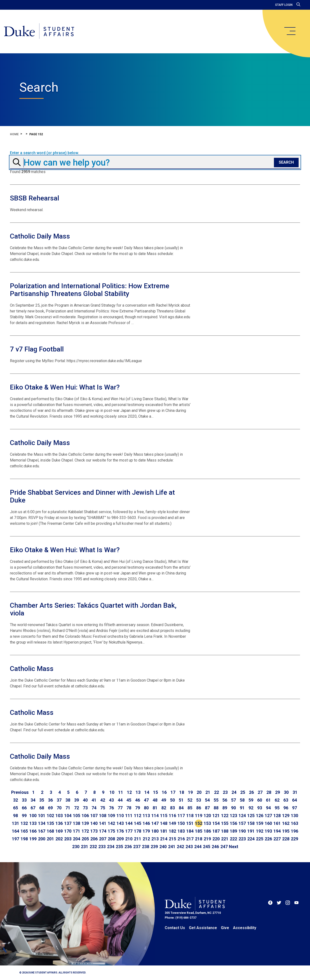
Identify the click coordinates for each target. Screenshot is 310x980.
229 (294, 839)
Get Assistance (203, 928)
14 (147, 792)
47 (146, 800)
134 (42, 823)
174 (103, 831)
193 (268, 831)
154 (216, 823)
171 (77, 831)
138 (77, 823)
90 (233, 808)
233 (102, 847)
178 (138, 831)
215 (172, 839)
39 (77, 800)
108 (103, 816)
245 (207, 847)
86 (199, 808)
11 (121, 792)
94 (268, 808)
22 (217, 792)
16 (164, 792)
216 (181, 839)
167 (42, 831)
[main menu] (290, 31)
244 (198, 847)
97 (294, 808)
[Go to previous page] (20, 792)
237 (137, 847)
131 (15, 823)
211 (138, 839)
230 (76, 847)
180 (155, 831)
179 (146, 831)
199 (33, 839)
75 (103, 808)
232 (93, 847)
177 (129, 831)
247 (224, 847)
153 (207, 823)
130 (294, 816)
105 (77, 816)
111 (129, 816)
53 (199, 800)
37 (59, 800)
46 (138, 800)
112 (138, 816)
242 (180, 847)
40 (85, 800)
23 (225, 792)
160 (268, 823)
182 (172, 831)
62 (277, 800)
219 (207, 839)
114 (155, 816)
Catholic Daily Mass (40, 236)
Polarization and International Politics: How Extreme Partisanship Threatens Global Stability (90, 290)
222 (233, 839)
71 (68, 808)
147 (155, 823)
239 (154, 847)
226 (268, 839)
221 (225, 839)
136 (59, 823)
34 (33, 800)
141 (103, 823)
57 (233, 800)
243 (189, 847)
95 (277, 808)
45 (129, 800)
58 (242, 800)
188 (225, 831)
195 (286, 831)
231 (85, 847)
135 (50, 823)
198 (24, 839)
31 (295, 792)
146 (146, 823)
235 (119, 847)
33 (24, 800)
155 (225, 823)
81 (155, 808)
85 (190, 808)
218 (199, 839)
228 (286, 839)
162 (286, 823)
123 (233, 816)
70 (59, 808)
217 (190, 839)
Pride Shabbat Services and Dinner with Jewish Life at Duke (92, 496)
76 (111, 808)
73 (85, 808)
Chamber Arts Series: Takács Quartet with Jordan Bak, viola (93, 609)
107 (94, 816)
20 (199, 792)
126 (260, 816)
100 (33, 816)
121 (216, 816)
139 (85, 823)
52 (190, 800)
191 (251, 831)
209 (120, 839)
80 (146, 808)
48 (155, 800)
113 (146, 816)
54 (207, 800)
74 (94, 808)
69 (50, 808)
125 (251, 816)
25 (243, 792)
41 (94, 800)
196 (294, 831)
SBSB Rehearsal (35, 198)
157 (242, 823)
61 (268, 800)
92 (251, 808)
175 (111, 831)
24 (234, 792)
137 (68, 823)
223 (242, 839)
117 (181, 816)
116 (172, 816)
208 (111, 839)
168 (50, 831)
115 (164, 816)
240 (163, 847)
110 (120, 816)
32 (15, 800)
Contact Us (175, 928)
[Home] (39, 32)
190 (242, 831)
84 (181, 808)
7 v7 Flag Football (37, 349)
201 (50, 839)
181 (164, 831)
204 (77, 839)
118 (190, 816)
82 (164, 808)
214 (164, 839)
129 (286, 816)
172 (85, 831)
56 (225, 800)
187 (216, 831)
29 (278, 792)
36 (50, 800)
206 (94, 839)
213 (155, 839)
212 (146, 839)
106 (85, 816)
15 (155, 792)
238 (146, 847)
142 (111, 823)
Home (14, 134)
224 (251, 839)
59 (251, 800)
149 (172, 823)
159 (260, 823)
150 (181, 823)
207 (103, 839)
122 (225, 816)
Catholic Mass (32, 669)
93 (260, 808)
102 (50, 816)
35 (42, 800)
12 (129, 792)
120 (207, 816)
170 (68, 831)
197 (15, 839)
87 (207, 808)
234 (111, 847)
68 (42, 808)
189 (233, 831)
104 (68, 816)
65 (15, 808)
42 (103, 800)
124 (242, 816)
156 (233, 823)
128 (277, 816)
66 (24, 808)
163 (294, 823)
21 (208, 792)
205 (85, 839)
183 (181, 831)
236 (128, 847)
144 (129, 823)
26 (251, 792)
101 (42, 816)
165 (24, 831)
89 (225, 808)
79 (138, 808)
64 (294, 800)
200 (42, 839)
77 (120, 808)
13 (138, 792)
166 (33, 831)
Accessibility (245, 928)
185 (199, 831)
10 (112, 792)
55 (216, 800)
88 (216, 808)
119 (199, 816)
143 (120, 823)
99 (24, 816)
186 (207, 831)
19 (190, 792)
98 (15, 816)
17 (173, 792)
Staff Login (284, 5)
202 (59, 839)
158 (251, 823)
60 (260, 800)
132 (24, 823)
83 (172, 808)
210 (129, 839)
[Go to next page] (234, 847)
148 (164, 823)
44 (120, 800)
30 (286, 792)
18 (182, 792)
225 (260, 839)
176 (120, 831)
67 (33, 808)
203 (68, 839)
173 (94, 831)
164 (15, 831)
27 (260, 792)
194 (277, 831)
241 (172, 847)
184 (190, 831)
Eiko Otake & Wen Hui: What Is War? (65, 387)
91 (242, 808)
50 (172, 800)
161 (277, 823)
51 (181, 800)
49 (164, 800)
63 (286, 800)
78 (129, 808)
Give (225, 928)
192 (260, 831)
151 (190, 823)
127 (268, 816)
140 (94, 823)
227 (277, 839)
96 (286, 808)
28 (269, 792)
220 (216, 839)
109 (111, 816)
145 (138, 823)
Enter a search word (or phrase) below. (44, 153)
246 (215, 847)
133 (33, 823)
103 (59, 816)
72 (77, 808)
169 (59, 831)
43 (111, 800)
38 (68, 800)
